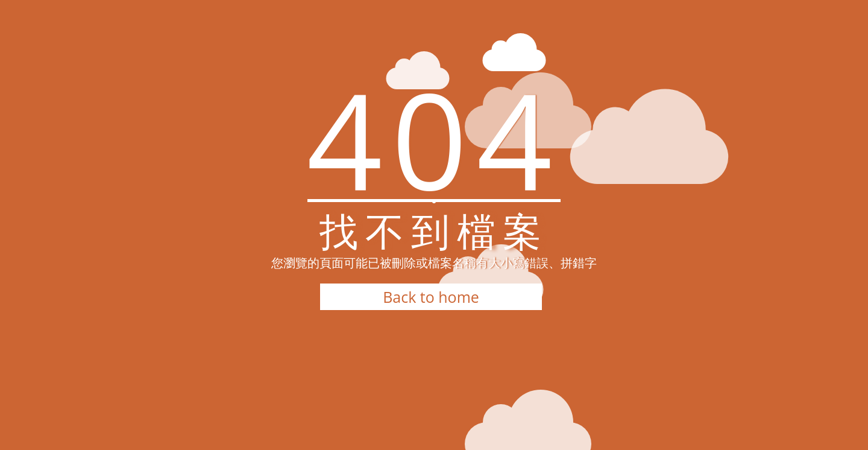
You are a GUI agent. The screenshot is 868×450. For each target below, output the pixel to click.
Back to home (431, 297)
